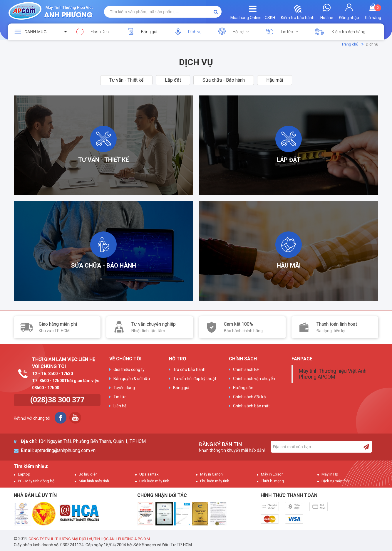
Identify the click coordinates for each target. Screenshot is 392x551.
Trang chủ (350, 44)
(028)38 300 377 (57, 400)
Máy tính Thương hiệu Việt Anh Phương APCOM (333, 374)
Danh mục (35, 32)
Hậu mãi (275, 80)
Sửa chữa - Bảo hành (224, 80)
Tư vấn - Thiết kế (126, 80)
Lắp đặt (173, 80)
